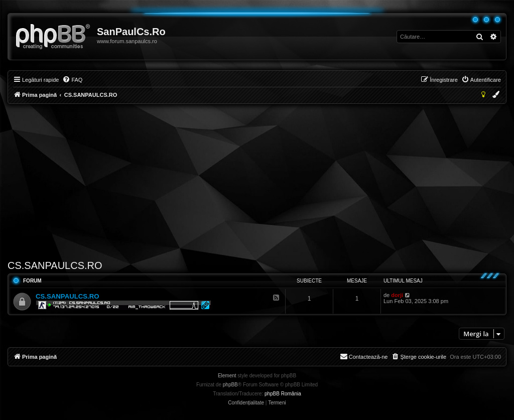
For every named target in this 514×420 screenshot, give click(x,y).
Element (227, 376)
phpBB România (283, 394)
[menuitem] (72, 80)
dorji (397, 295)
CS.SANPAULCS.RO (55, 265)
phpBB (230, 385)
